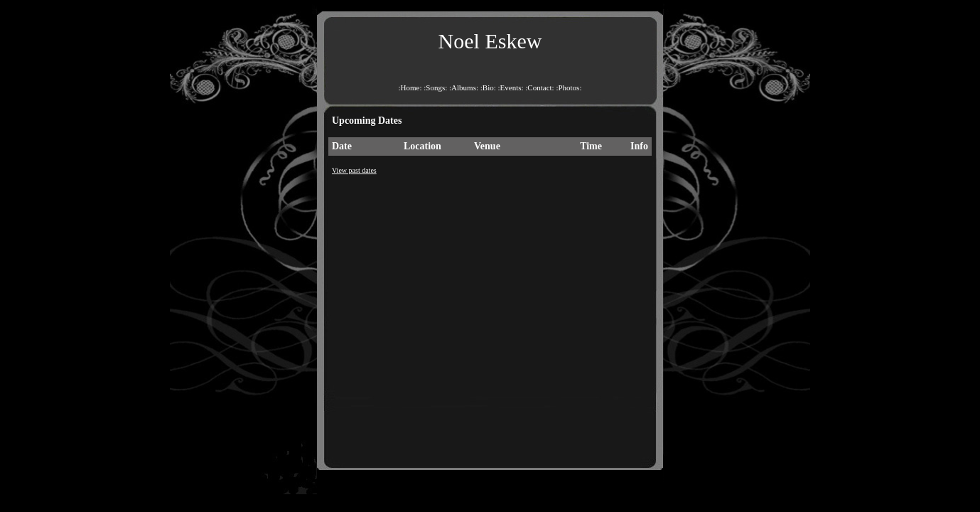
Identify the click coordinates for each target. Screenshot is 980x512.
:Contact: (539, 87)
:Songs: (435, 87)
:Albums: (464, 87)
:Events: (511, 87)
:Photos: (569, 87)
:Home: (410, 87)
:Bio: (488, 87)
